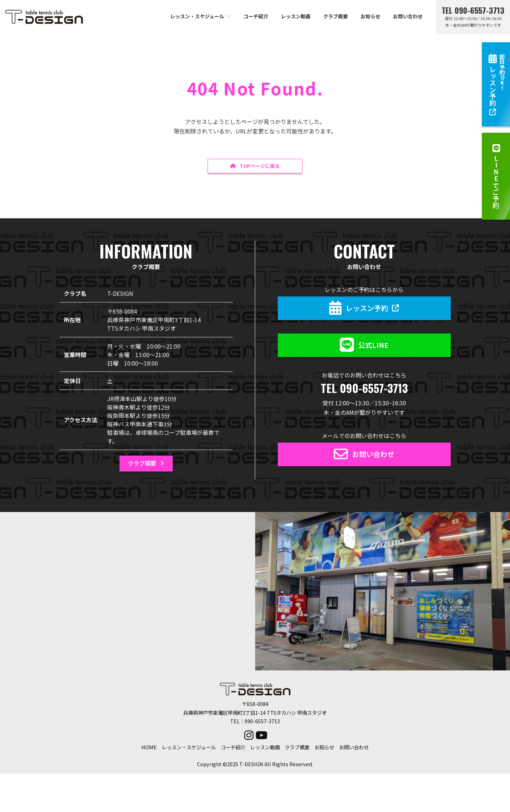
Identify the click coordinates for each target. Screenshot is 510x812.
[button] (496, 176)
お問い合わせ (354, 748)
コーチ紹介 (233, 748)
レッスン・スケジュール (189, 748)
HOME (149, 748)
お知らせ (324, 748)
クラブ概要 (297, 748)
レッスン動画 (265, 748)
